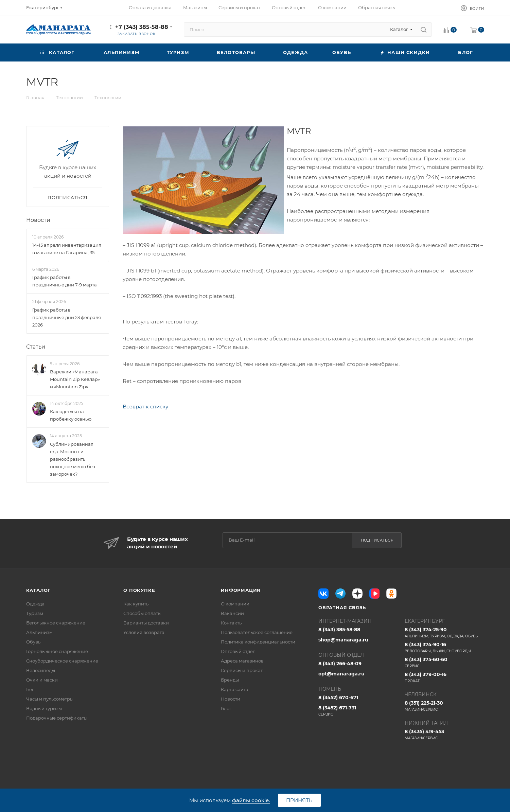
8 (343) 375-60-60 (444, 663)
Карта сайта (235, 689)
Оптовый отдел (238, 651)
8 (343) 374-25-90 (444, 633)
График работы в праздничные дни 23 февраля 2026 (67, 317)
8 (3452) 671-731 (358, 711)
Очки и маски (42, 680)
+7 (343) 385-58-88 (142, 27)
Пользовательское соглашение (257, 632)
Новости (38, 220)
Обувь (33, 642)
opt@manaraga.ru (341, 674)
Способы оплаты (142, 613)
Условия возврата (144, 632)
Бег (30, 689)
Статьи (36, 347)
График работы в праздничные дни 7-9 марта (65, 281)
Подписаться (377, 540)
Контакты (232, 623)
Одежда (35, 604)
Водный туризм (44, 708)
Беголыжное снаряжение (56, 623)
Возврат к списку (145, 407)
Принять (299, 800)
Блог (226, 708)
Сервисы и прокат (242, 670)
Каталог (39, 590)
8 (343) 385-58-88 (339, 630)
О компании (235, 604)
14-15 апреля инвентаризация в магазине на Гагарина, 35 (67, 249)
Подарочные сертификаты (57, 718)
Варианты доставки (146, 623)
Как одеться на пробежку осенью (71, 415)
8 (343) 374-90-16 (444, 648)
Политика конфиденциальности (258, 642)
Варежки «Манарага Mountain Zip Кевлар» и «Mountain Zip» (75, 379)
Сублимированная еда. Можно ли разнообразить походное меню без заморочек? (73, 459)
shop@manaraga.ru (343, 640)
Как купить (136, 604)
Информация (241, 590)
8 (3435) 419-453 (444, 735)
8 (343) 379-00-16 (444, 677)
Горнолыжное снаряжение (57, 651)
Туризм (35, 613)
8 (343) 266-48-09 (340, 664)
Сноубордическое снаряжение (62, 661)
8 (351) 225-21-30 (444, 706)
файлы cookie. (251, 800)
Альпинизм (39, 632)
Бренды (230, 680)
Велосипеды (41, 670)
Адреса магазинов (242, 661)
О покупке (139, 590)
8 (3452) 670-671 (338, 698)
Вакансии (232, 613)
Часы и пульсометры (50, 699)
